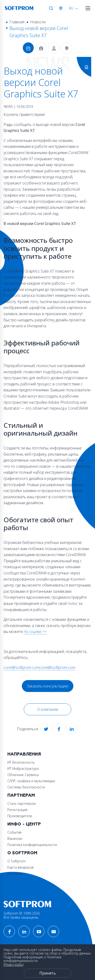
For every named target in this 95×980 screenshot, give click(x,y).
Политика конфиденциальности (32, 845)
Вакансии (15, 838)
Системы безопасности (26, 787)
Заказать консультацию (48, 686)
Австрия (62, 8)
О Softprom (22, 853)
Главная (17, 22)
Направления (24, 754)
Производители (20, 816)
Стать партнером (21, 803)
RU (71, 8)
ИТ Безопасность (21, 762)
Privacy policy (14, 964)
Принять (48, 973)
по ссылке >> (35, 632)
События (14, 832)
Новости (38, 22)
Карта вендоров (20, 867)
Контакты (15, 873)
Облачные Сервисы (23, 775)
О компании (48, 709)
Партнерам (21, 795)
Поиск (51, 8)
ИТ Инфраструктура (23, 769)
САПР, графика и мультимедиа (31, 781)
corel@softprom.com (21, 667)
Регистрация (17, 810)
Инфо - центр (24, 824)
